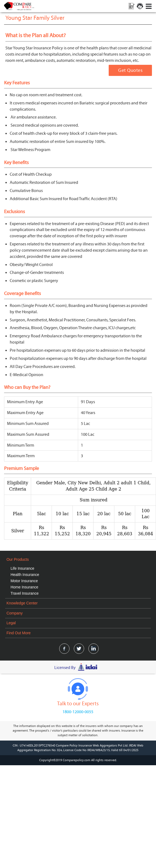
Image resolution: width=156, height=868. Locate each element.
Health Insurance (25, 575)
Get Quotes (130, 70)
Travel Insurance (25, 593)
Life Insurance (22, 568)
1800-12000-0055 (78, 712)
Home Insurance (24, 587)
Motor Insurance (24, 581)
